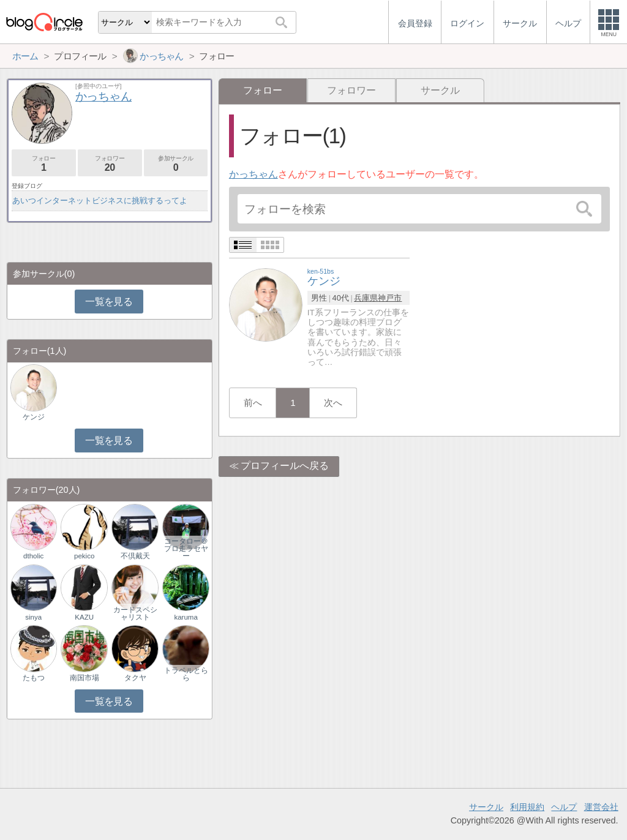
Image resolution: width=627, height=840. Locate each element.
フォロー (44, 164)
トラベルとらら (186, 674)
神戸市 (390, 298)
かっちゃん (253, 174)
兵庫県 (366, 298)
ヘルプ (564, 807)
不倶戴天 (135, 556)
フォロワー (351, 90)
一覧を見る (109, 302)
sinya (33, 617)
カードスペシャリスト (135, 613)
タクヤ (135, 678)
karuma (186, 617)
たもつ (34, 678)
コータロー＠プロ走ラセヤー (186, 549)
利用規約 (527, 807)
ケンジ (34, 417)
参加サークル (176, 164)
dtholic (33, 556)
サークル (440, 90)
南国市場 (84, 678)
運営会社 (601, 807)
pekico (84, 556)
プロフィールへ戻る (285, 466)
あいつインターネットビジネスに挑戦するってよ (100, 201)
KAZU (84, 617)
